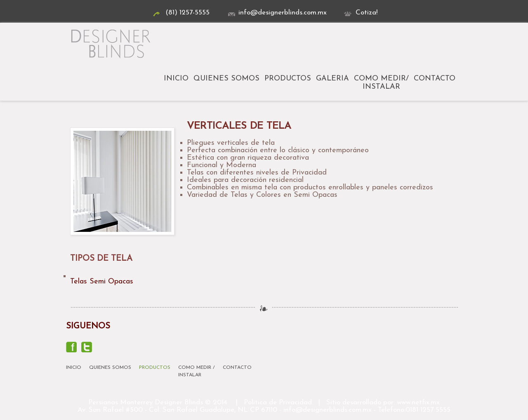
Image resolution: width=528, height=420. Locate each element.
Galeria (332, 79)
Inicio (176, 79)
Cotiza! (360, 13)
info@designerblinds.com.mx (276, 13)
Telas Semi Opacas (102, 282)
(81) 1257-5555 (181, 13)
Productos (288, 79)
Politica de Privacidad (278, 402)
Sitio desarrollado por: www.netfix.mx (383, 402)
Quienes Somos (226, 79)
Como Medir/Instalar (381, 83)
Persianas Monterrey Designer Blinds (146, 402)
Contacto (435, 79)
